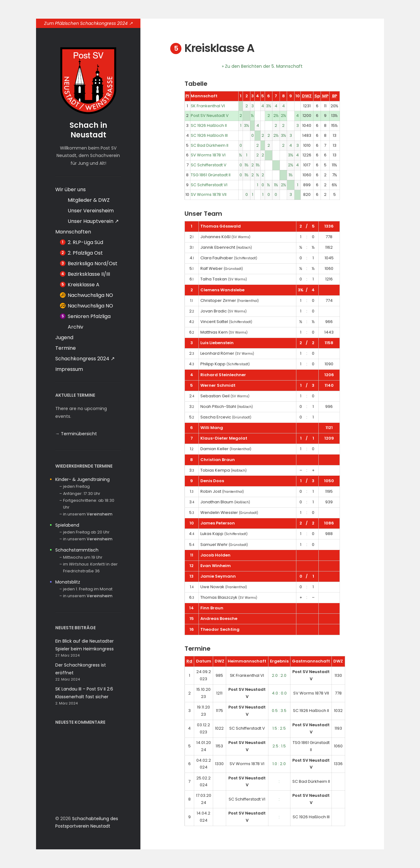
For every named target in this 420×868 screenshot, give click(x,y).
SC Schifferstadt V (209, 165)
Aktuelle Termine (75, 395)
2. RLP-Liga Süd (85, 242)
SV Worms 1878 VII (209, 194)
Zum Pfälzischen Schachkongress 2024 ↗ (88, 23)
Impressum (69, 369)
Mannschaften (73, 232)
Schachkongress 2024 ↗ (85, 359)
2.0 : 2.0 (279, 675)
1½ (247, 165)
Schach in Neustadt (88, 130)
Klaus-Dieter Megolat (224, 438)
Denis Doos (212, 481)
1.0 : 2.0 (279, 764)
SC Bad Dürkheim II (210, 145)
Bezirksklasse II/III (89, 274)
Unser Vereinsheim (91, 211)
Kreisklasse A (84, 285)
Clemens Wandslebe (222, 290)
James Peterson (218, 523)
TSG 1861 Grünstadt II (211, 175)
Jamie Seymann (218, 576)
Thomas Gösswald (221, 226)
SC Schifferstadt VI (209, 185)
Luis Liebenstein (217, 343)
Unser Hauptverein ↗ (93, 221)
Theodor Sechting (220, 629)
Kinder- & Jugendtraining (82, 479)
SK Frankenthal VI (208, 106)
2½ (276, 115)
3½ (269, 106)
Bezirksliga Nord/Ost (93, 263)
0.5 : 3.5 (279, 711)
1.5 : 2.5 (279, 728)
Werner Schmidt (218, 385)
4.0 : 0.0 (279, 693)
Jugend (64, 337)
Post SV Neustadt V (210, 115)
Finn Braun (212, 608)
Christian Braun (218, 460)
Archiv (75, 327)
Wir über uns (71, 189)
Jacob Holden (215, 555)
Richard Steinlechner (223, 375)
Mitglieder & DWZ (89, 200)
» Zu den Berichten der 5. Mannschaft (262, 66)
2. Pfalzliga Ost (85, 253)
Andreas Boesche (219, 619)
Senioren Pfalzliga (89, 316)
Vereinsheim (100, 514)
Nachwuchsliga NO (90, 295)
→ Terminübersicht (76, 434)
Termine (66, 348)
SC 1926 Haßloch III (209, 135)
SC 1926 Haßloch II (209, 125)
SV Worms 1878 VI (208, 155)
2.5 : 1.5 (279, 746)
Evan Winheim (216, 566)
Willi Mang (212, 428)
